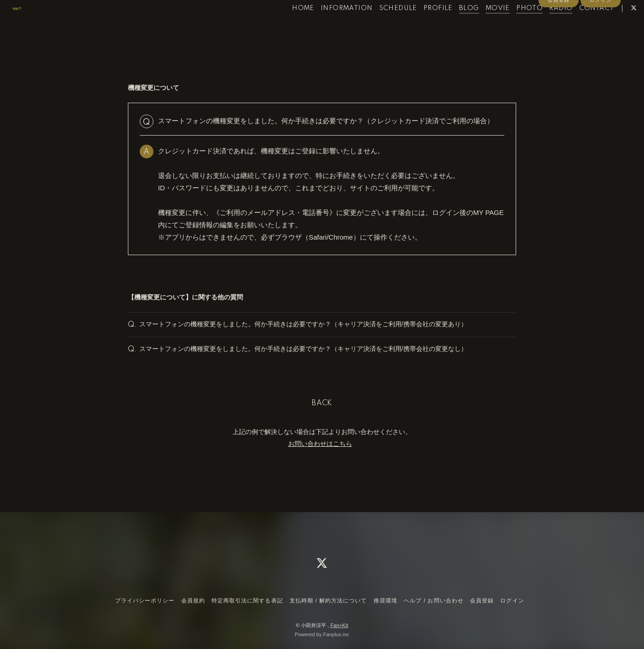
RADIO (544, 26)
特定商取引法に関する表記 (247, 601)
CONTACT (579, 26)
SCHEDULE (381, 26)
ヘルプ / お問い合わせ (433, 601)
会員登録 (559, 42)
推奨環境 (385, 601)
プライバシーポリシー (145, 601)
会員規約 (193, 601)
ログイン (601, 42)
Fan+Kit (339, 625)
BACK (322, 421)
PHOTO (512, 26)
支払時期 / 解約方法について (328, 601)
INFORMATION (330, 26)
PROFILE (421, 26)
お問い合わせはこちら (320, 461)
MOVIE (480, 26)
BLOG (452, 26)
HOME (286, 26)
